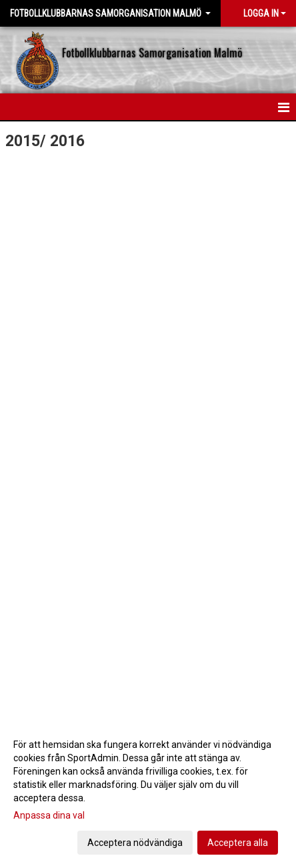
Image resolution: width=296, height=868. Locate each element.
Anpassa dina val (49, 815)
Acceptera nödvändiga (135, 843)
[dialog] (148, 793)
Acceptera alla (238, 843)
